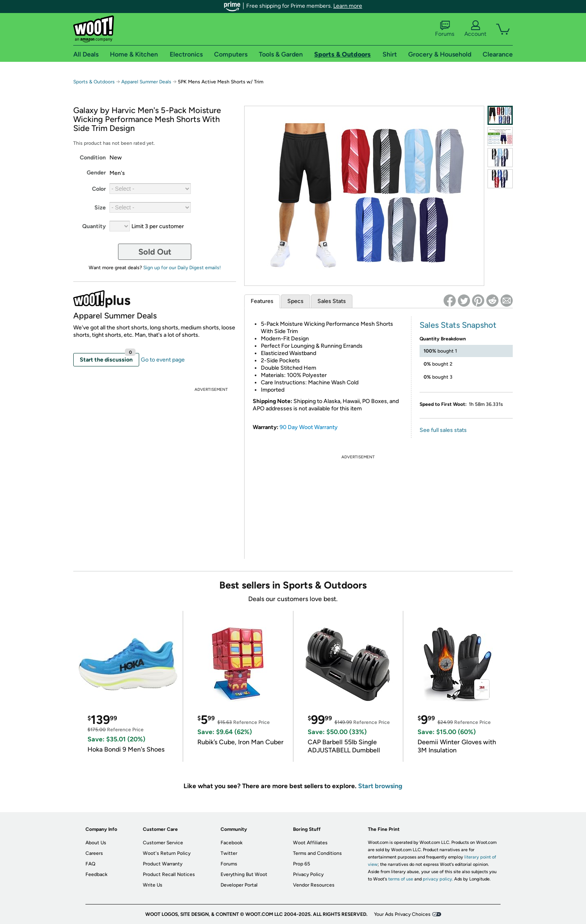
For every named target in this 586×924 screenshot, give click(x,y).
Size (100, 208)
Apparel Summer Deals (146, 82)
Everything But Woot (244, 874)
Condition (93, 158)
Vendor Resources (314, 885)
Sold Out (155, 252)
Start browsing (380, 786)
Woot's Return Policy (167, 853)
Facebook (232, 843)
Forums (445, 29)
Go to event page (163, 360)
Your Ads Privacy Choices (402, 914)
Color (99, 189)
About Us (96, 843)
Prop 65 (302, 864)
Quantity (94, 226)
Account (475, 29)
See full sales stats (443, 430)
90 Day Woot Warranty (309, 427)
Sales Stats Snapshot (458, 325)
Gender (96, 173)
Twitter (229, 853)
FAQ (90, 864)
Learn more (348, 6)
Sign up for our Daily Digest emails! (182, 268)
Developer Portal (239, 885)
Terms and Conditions (317, 853)
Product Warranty (163, 864)
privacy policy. (438, 879)
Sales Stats (332, 301)
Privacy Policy (308, 874)
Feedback (96, 874)
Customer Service (163, 843)
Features (262, 301)
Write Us (153, 885)
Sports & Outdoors (94, 82)
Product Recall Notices (169, 874)
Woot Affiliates (310, 843)
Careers (94, 853)
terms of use (401, 879)
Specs (295, 301)
